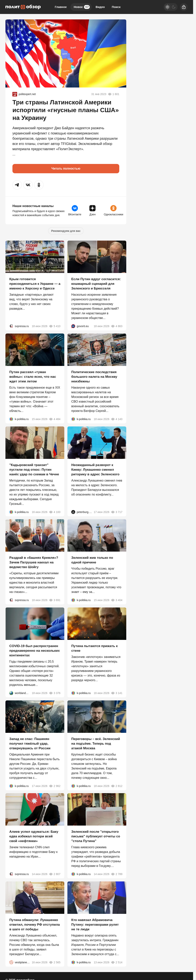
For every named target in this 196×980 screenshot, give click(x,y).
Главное (61, 7)
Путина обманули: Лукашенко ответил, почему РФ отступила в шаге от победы (35, 925)
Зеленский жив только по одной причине (92, 560)
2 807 (55, 874)
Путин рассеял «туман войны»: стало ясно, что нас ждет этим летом (33, 377)
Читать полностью (66, 169)
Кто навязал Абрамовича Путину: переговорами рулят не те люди (95, 925)
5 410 (55, 326)
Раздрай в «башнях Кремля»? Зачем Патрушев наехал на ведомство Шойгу (34, 562)
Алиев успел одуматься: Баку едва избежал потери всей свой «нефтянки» (34, 836)
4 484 (55, 419)
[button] (17, 185)
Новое (82, 7)
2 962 (55, 786)
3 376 (55, 693)
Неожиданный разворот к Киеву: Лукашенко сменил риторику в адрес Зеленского (95, 469)
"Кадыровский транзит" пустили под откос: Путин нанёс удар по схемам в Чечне (34, 469)
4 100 (55, 512)
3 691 (55, 600)
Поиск (116, 7)
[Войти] (184, 7)
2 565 (55, 962)
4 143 (117, 419)
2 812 (117, 786)
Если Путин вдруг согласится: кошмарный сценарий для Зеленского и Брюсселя (96, 284)
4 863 (117, 326)
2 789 (117, 874)
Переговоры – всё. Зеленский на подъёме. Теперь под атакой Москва (96, 743)
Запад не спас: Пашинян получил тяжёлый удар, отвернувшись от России (30, 743)
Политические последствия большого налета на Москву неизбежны (94, 377)
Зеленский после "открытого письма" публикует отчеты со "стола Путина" (96, 836)
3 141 (117, 693)
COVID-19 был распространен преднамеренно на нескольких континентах (34, 651)
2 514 (117, 962)
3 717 (117, 512)
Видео (100, 7)
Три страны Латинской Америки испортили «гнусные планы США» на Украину (66, 110)
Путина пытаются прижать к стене (95, 648)
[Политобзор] (23, 7)
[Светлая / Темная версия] (171, 7)
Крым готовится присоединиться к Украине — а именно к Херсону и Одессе (35, 284)
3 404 (117, 600)
